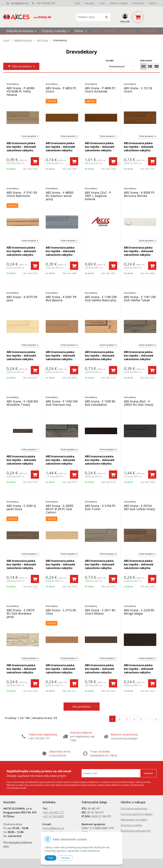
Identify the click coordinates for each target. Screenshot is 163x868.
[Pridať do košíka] (35, 161)
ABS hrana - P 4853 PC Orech (61, 90)
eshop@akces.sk (20, 3)
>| (156, 719)
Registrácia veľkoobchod (136, 831)
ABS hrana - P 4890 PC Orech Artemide (100, 90)
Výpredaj (128, 31)
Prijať (51, 858)
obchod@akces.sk (53, 828)
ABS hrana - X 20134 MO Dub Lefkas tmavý (139, 507)
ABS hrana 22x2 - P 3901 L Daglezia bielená (98, 196)
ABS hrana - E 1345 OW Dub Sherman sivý (62, 403)
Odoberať (148, 773)
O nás (102, 3)
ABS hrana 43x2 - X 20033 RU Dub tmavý (139, 403)
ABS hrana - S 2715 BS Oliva (61, 612)
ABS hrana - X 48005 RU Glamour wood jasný (60, 196)
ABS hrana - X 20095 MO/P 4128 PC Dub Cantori (60, 509)
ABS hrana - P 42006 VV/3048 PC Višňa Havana (20, 91)
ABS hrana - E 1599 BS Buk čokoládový (100, 403)
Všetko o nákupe (119, 3)
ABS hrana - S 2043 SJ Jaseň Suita (21, 507)
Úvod (77, 3)
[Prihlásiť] (125, 18)
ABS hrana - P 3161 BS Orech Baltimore (22, 194)
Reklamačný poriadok (134, 820)
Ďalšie (153, 3)
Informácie (138, 3)
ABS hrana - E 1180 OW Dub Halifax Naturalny (101, 299)
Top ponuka (148, 31)
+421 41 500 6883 (53, 816)
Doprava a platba (131, 825)
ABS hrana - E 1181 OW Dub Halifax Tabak (140, 299)
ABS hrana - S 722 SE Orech (138, 90)
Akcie (96, 31)
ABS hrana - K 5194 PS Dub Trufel (100, 507)
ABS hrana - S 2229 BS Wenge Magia (139, 612)
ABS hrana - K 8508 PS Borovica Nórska (139, 194)
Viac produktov (81, 707)
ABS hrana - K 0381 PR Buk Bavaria (61, 299)
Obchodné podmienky (134, 809)
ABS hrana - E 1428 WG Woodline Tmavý (22, 403)
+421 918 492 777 (46, 3)
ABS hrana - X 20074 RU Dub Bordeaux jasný (20, 613)
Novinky (111, 31)
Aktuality (89, 3)
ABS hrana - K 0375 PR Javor (22, 299)
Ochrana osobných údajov (137, 814)
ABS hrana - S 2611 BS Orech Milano (100, 612)
